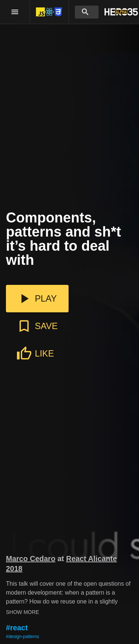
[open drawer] (15, 12)
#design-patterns (22, 637)
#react (17, 628)
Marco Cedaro (31, 559)
